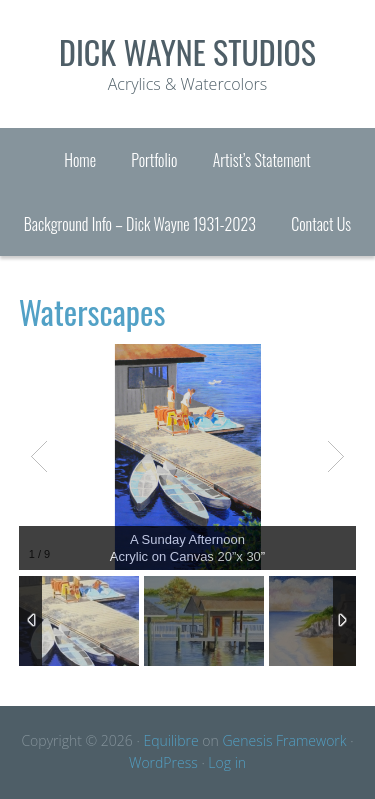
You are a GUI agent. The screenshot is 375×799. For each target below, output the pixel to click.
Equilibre (170, 740)
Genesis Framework (284, 740)
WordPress (163, 762)
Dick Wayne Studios (187, 51)
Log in (227, 762)
